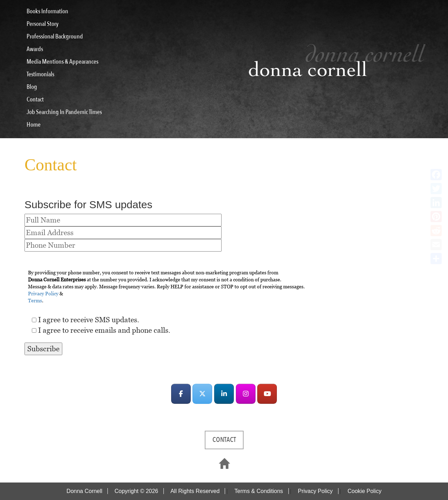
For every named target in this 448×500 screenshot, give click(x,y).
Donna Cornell (84, 491)
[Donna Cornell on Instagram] (246, 394)
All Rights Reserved (195, 491)
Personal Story (43, 24)
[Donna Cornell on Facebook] (181, 394)
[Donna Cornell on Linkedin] (224, 394)
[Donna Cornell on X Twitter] (202, 394)
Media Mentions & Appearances (62, 62)
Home (34, 125)
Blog (32, 87)
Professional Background (55, 37)
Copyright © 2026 (136, 491)
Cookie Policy (365, 491)
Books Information (47, 11)
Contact (35, 100)
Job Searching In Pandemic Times (64, 112)
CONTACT (224, 440)
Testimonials (40, 74)
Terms (35, 301)
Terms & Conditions (259, 491)
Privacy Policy (43, 294)
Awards (35, 49)
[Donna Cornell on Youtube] (267, 394)
